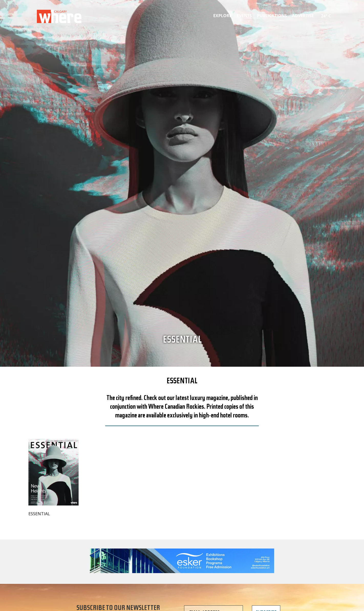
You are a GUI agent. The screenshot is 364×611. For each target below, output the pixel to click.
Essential (182, 341)
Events (244, 16)
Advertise (303, 16)
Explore (222, 16)
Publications (272, 16)
